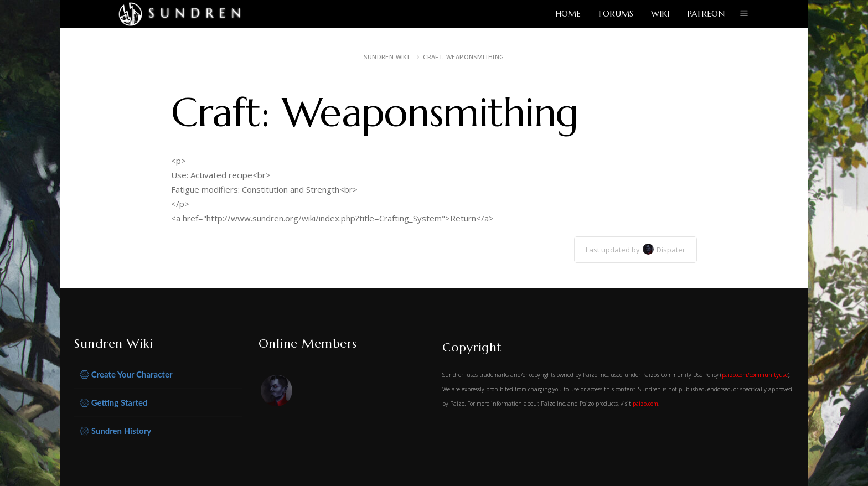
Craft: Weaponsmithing (463, 57)
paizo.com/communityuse (755, 375)
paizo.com (645, 404)
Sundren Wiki (386, 57)
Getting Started (114, 403)
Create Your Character (126, 374)
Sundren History (115, 431)
